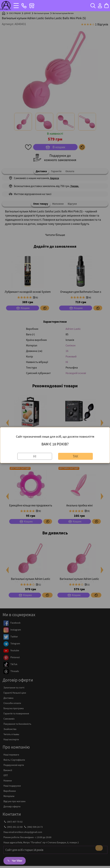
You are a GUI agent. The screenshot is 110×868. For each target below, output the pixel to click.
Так (75, 456)
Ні (35, 456)
